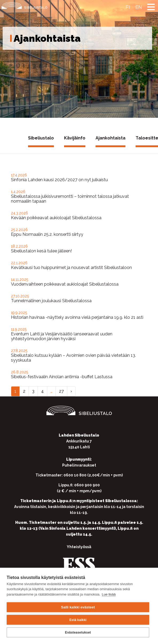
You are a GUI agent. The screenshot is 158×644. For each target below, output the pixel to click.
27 (61, 391)
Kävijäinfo (75, 138)
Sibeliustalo (41, 138)
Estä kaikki (78, 620)
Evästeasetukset (78, 632)
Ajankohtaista (110, 138)
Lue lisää (109, 594)
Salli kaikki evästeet (78, 607)
